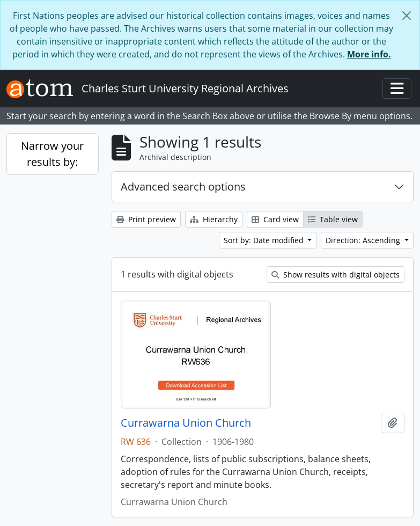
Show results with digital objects (336, 275)
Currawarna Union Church (186, 423)
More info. (369, 54)
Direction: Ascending (364, 240)
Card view (275, 219)
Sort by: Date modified (265, 240)
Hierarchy (214, 219)
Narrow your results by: (52, 154)
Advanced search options (183, 187)
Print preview (146, 219)
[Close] (407, 16)
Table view (333, 219)
